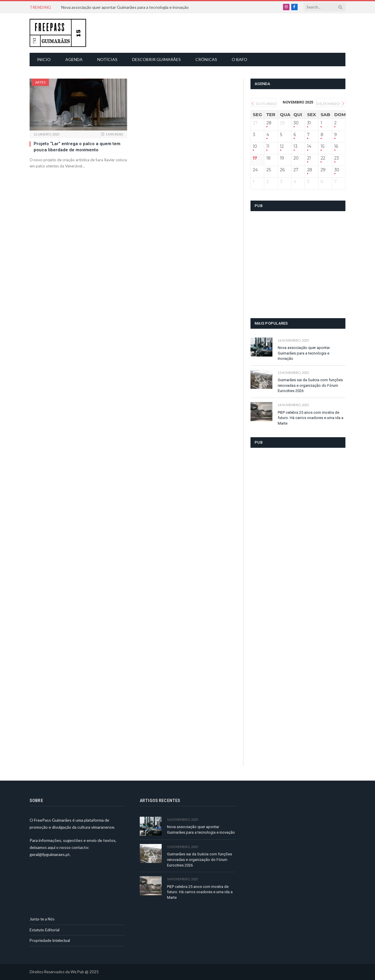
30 (296, 123)
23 (337, 158)
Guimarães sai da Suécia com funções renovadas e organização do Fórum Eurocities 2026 (310, 385)
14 (309, 146)
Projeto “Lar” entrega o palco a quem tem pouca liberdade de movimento (77, 147)
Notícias (107, 59)
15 (322, 146)
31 (309, 123)
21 (309, 158)
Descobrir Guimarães (156, 59)
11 (268, 146)
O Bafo (240, 59)
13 (295, 146)
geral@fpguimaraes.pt (50, 854)
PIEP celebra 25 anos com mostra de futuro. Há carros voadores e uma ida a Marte (311, 418)
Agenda (74, 59)
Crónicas (206, 59)
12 (282, 146)
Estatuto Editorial (45, 930)
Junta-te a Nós (42, 919)
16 (336, 146)
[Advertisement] (191, 32)
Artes (40, 82)
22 (323, 158)
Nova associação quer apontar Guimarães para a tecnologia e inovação (125, 7)
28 (269, 123)
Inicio (44, 59)
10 (255, 146)
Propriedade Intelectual (50, 940)
